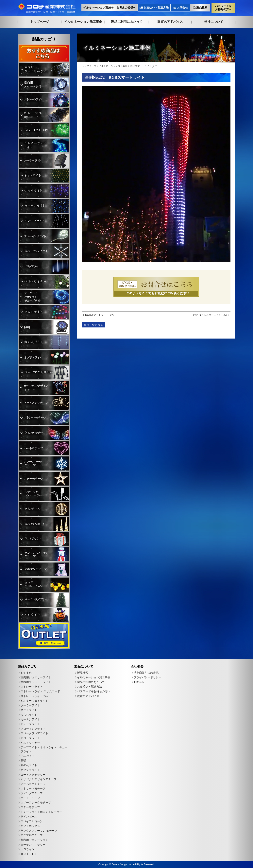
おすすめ (26, 673)
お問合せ (182, 8)
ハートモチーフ (30, 798)
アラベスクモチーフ (33, 784)
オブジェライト (30, 770)
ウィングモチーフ (32, 793)
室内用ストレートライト (36, 682)
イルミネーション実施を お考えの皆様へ (110, 8)
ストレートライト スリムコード (40, 691)
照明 (23, 761)
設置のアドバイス (170, 22)
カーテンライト (30, 719)
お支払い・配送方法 (156, 8)
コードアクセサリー (33, 775)
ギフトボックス (30, 826)
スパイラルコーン (32, 821)
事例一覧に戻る (93, 325)
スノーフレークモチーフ (36, 803)
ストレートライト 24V (34, 696)
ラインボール (29, 817)
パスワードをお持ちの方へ (223, 8)
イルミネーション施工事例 (83, 21)
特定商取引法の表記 (146, 673)
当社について (214, 22)
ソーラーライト (30, 705)
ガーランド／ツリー (33, 845)
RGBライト (28, 756)
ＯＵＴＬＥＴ (29, 854)
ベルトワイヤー (30, 743)
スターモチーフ (30, 807)
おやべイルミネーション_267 (210, 315)
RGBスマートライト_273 (100, 315)
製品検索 (202, 8)
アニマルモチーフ (32, 835)
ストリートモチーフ (33, 788)
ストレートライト (32, 687)
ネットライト (29, 710)
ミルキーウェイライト (34, 701)
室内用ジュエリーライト (36, 677)
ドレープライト (30, 724)
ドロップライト (30, 738)
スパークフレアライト (34, 733)
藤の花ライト (29, 765)
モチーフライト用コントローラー (41, 812)
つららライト (29, 715)
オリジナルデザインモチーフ (39, 779)
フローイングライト (33, 729)
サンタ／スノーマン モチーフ (39, 831)
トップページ (40, 21)
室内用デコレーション (34, 840)
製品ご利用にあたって (127, 22)
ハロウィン (27, 849)
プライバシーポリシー (147, 677)
